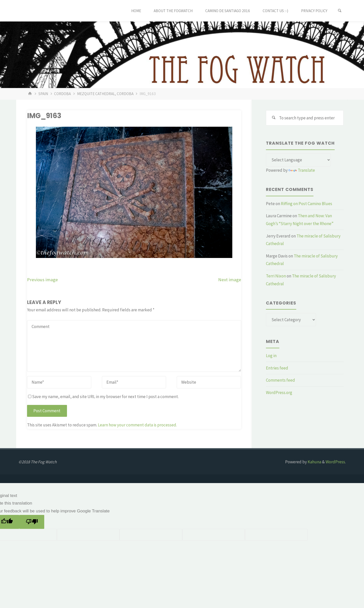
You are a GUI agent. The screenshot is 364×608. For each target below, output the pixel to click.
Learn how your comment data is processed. (137, 425)
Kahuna (314, 462)
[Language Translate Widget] (298, 160)
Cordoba (62, 94)
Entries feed (277, 368)
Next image (230, 280)
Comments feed (280, 380)
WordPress (335, 462)
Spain (43, 94)
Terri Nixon (276, 276)
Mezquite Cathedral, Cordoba (105, 94)
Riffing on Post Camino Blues (306, 204)
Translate (302, 170)
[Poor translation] (32, 522)
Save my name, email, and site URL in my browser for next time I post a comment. (103, 397)
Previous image (42, 280)
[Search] (340, 11)
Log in (271, 356)
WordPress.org (279, 393)
